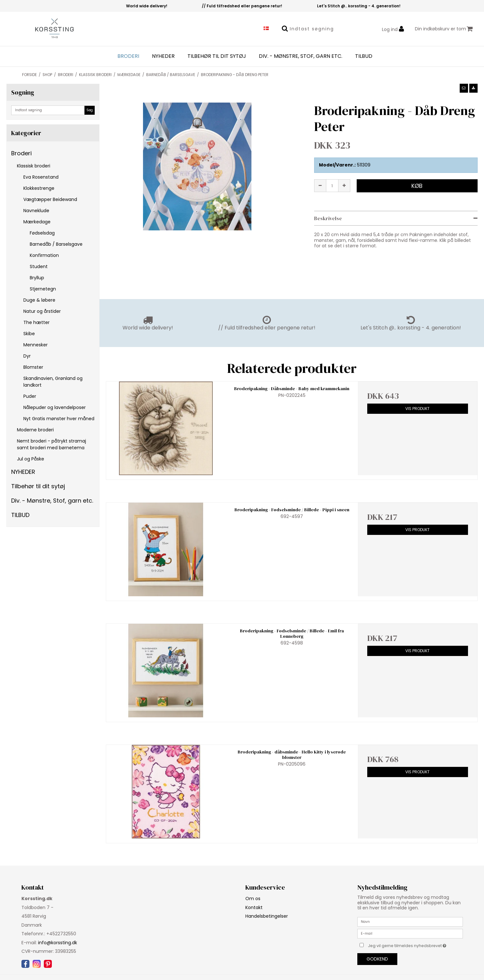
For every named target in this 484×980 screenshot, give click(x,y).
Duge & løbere (39, 300)
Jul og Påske (31, 459)
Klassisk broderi (34, 166)
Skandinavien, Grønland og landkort (53, 382)
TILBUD (364, 56)
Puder (30, 396)
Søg (90, 110)
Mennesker (36, 345)
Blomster (33, 367)
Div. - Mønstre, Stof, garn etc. (301, 56)
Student (39, 266)
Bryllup (37, 278)
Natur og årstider (42, 311)
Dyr (27, 356)
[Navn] (410, 922)
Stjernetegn (43, 289)
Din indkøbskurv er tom (444, 29)
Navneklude (36, 211)
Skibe (29, 334)
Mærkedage (37, 222)
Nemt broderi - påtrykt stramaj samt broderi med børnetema (52, 444)
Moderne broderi (35, 430)
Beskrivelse (328, 218)
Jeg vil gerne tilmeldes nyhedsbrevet (415, 945)
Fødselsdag (42, 233)
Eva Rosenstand (41, 177)
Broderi (128, 56)
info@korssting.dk (58, 943)
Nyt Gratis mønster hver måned (59, 419)
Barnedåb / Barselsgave (56, 244)
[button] (464, 88)
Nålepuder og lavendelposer (55, 407)
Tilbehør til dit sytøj (217, 56)
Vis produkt (417, 409)
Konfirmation (44, 255)
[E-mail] (410, 933)
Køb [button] (417, 186)
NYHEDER (163, 56)
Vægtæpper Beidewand (50, 199)
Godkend (377, 959)
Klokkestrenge (39, 188)
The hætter (36, 322)
